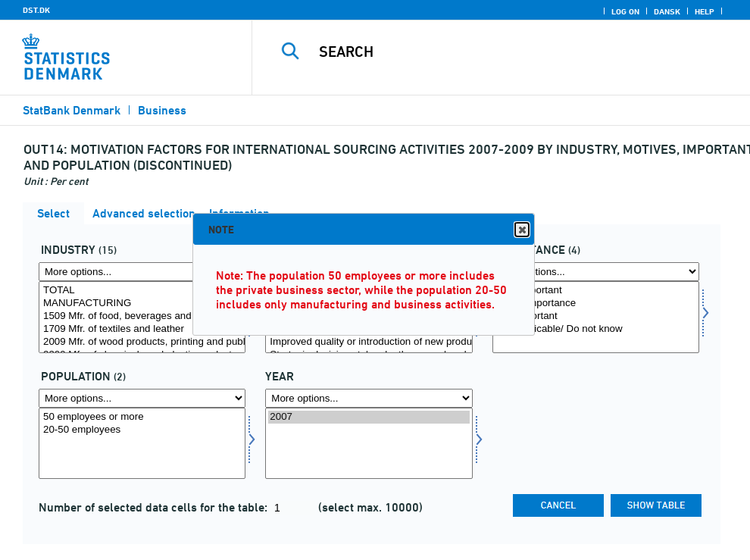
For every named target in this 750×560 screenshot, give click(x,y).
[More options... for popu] (142, 398)
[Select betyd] (596, 317)
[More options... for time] (369, 398)
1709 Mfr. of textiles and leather (142, 329)
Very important (596, 291)
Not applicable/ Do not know (596, 329)
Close (521, 230)
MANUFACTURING (142, 303)
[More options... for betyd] (596, 272)
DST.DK (36, 10)
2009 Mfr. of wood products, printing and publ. (142, 342)
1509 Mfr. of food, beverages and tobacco (142, 316)
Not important (596, 316)
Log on (625, 11)
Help (705, 11)
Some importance (596, 303)
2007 (369, 417)
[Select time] (369, 444)
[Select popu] (142, 444)
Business (162, 110)
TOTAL (142, 291)
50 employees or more (142, 417)
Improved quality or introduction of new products (369, 342)
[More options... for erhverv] (142, 272)
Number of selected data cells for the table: (155, 507)
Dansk (667, 11)
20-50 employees (142, 430)
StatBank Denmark (72, 110)
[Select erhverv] (142, 317)
